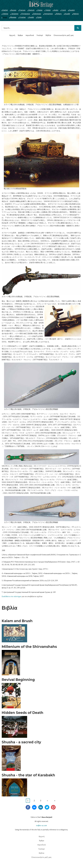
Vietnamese (48, 14)
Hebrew (76, 14)
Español (72, 10)
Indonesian (37, 14)
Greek (5, 17)
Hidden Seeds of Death (23, 713)
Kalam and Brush (17, 621)
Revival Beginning (18, 680)
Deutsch (31, 10)
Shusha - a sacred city (21, 742)
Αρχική (12, 35)
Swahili (31, 17)
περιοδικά (30, 35)
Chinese (5, 14)
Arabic (56, 10)
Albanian (13, 17)
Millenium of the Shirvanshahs (29, 647)
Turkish (48, 10)
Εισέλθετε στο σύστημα (11, 597)
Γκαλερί (40, 35)
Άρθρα (20, 35)
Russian (14, 10)
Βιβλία (48, 35)
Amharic (59, 14)
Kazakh (67, 14)
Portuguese (26, 14)
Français (22, 10)
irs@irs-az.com (41, 826)
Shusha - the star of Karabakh (28, 775)
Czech (64, 10)
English (5, 10)
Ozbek (39, 17)
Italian (40, 10)
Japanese (15, 14)
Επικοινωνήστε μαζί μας (64, 35)
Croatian (23, 17)
